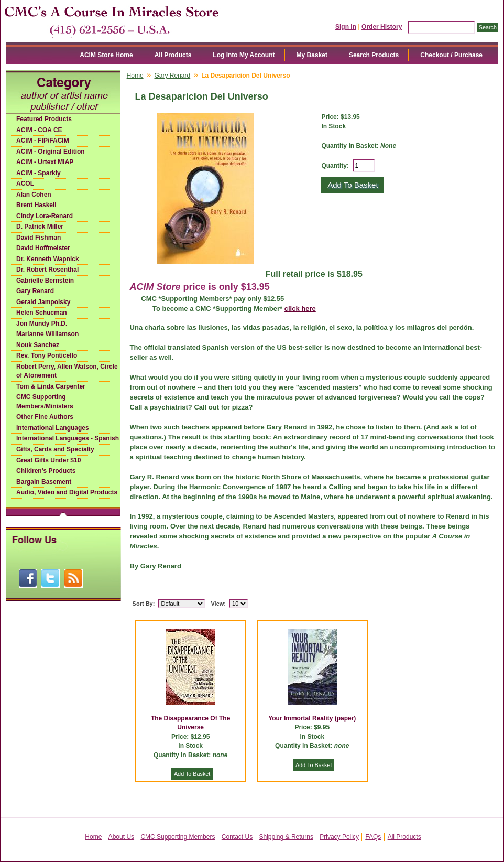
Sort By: (144, 604)
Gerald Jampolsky (43, 302)
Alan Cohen (34, 195)
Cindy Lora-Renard (45, 216)
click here (300, 309)
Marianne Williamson (47, 334)
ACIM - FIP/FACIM (43, 141)
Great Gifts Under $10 (48, 460)
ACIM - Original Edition (51, 152)
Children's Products (46, 471)
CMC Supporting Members (178, 837)
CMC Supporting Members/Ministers (45, 402)
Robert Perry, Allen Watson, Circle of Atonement (67, 371)
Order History (382, 27)
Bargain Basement (44, 482)
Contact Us (237, 837)
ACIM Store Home (106, 55)
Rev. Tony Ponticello (47, 355)
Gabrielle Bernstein (45, 281)
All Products (173, 55)
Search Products (374, 55)
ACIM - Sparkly (39, 173)
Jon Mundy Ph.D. (42, 324)
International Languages (53, 428)
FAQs (373, 837)
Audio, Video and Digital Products (67, 492)
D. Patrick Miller (40, 227)
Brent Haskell (36, 205)
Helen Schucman (42, 313)
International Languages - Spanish (68, 438)
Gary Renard (35, 291)
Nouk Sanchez (38, 345)
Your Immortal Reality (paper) (312, 718)
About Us (121, 837)
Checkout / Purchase (451, 55)
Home (135, 76)
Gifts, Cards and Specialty (55, 449)
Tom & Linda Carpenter (51, 386)
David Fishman (39, 238)
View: (218, 604)
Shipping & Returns (286, 837)
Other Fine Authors (45, 417)
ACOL (25, 184)
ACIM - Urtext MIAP (45, 162)
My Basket (312, 55)
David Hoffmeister (43, 248)
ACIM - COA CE (39, 130)
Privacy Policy (339, 837)
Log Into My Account (244, 55)
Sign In (346, 27)
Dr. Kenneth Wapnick (48, 259)
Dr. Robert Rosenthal (47, 270)
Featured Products (44, 119)
